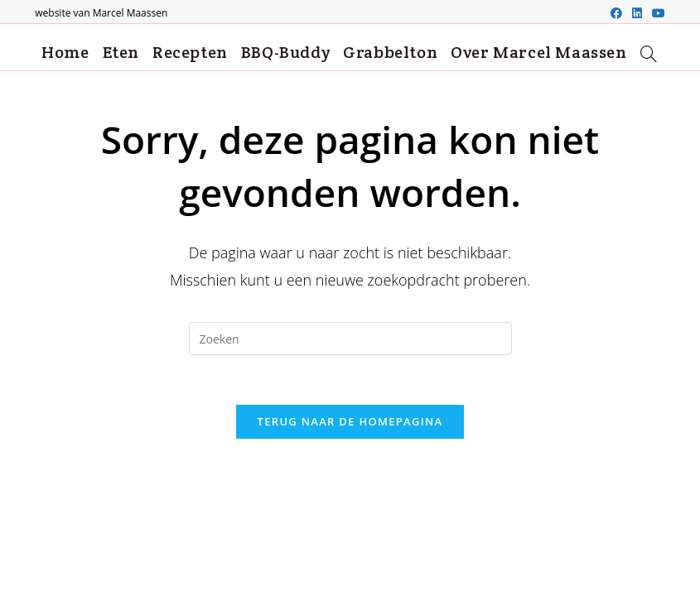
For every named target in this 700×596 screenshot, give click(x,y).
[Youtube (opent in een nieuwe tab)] (656, 13)
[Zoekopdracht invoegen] (350, 339)
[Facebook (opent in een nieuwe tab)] (616, 13)
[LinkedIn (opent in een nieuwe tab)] (637, 13)
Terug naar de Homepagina (350, 421)
